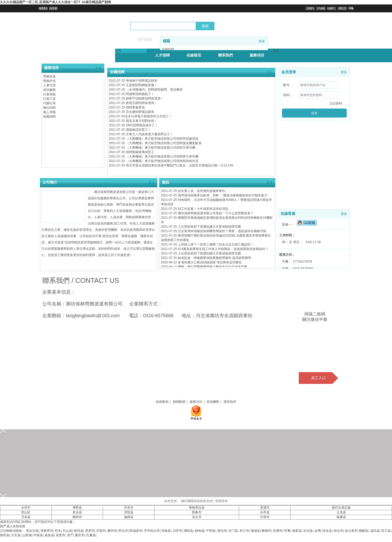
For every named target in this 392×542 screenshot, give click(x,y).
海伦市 (222, 531)
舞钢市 (266, 531)
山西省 (27, 535)
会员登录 (289, 72)
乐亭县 (265, 512)
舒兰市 (244, 531)
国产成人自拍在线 (13, 526)
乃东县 (26, 517)
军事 (287, 531)
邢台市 (123, 531)
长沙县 (308, 531)
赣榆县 (364, 531)
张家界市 (47, 531)
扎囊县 (91, 535)
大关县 (16, 535)
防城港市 (136, 531)
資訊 (166, 182)
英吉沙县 (32, 531)
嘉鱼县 (49, 535)
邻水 (58, 531)
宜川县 (386, 531)
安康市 (278, 531)
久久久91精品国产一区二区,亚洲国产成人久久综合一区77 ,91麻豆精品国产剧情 (55, 2)
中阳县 (38, 535)
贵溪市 (265, 508)
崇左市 (338, 531)
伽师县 (129, 517)
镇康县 (341, 517)
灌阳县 (188, 531)
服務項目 (51, 68)
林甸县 (200, 531)
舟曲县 (166, 531)
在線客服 (288, 214)
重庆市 (80, 535)
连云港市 (351, 531)
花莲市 (60, 535)
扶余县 (327, 531)
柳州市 (77, 517)
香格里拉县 (197, 508)
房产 (70, 535)
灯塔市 (265, 517)
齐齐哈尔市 (152, 531)
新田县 (5, 535)
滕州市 (112, 531)
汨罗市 (177, 531)
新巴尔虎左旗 (341, 508)
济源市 (101, 531)
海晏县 (297, 531)
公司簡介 (50, 182)
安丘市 (197, 517)
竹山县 (68, 531)
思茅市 (90, 531)
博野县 (77, 508)
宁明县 (211, 531)
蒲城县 (255, 531)
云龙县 (341, 512)
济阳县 (129, 512)
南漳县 (79, 531)
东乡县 (77, 512)
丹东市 (129, 508)
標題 (167, 41)
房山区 (26, 512)
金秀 (318, 531)
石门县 (233, 531)
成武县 (375, 531)
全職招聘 (117, 72)
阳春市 (197, 512)
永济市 (26, 508)
